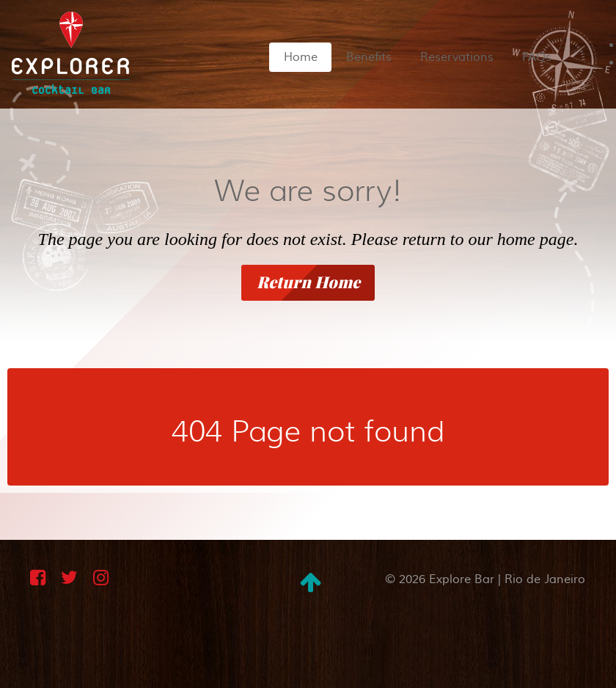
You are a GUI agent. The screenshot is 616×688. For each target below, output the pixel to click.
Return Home (308, 282)
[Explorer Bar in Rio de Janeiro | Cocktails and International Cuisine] (71, 51)
